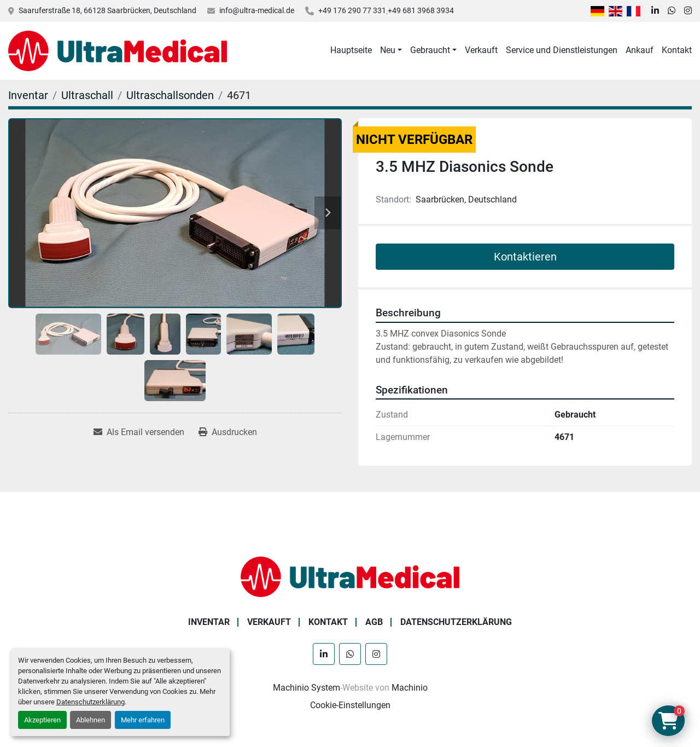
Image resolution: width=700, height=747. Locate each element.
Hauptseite (351, 50)
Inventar (209, 622)
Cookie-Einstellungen (350, 705)
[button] (391, 50)
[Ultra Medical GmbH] (350, 576)
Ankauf (640, 50)
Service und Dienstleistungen (562, 50)
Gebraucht (430, 50)
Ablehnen (91, 720)
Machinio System (307, 688)
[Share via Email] (139, 432)
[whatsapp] (672, 11)
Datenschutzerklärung (91, 702)
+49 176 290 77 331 (352, 10)
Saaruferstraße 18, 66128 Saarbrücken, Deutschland (107, 10)
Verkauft (481, 50)
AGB (374, 622)
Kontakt (677, 50)
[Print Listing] (228, 432)
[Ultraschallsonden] (170, 95)
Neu (388, 50)
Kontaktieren (525, 257)
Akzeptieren (42, 720)
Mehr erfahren (143, 720)
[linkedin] (655, 11)
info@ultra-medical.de (257, 10)
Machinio (410, 688)
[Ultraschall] (87, 95)
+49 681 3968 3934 (421, 10)
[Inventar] (28, 95)
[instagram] (688, 11)
